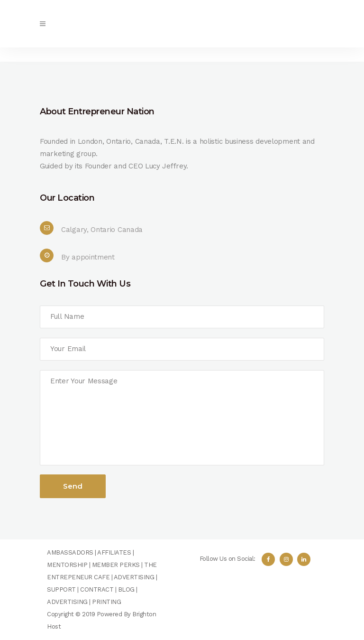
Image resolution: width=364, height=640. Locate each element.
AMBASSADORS (70, 552)
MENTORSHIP (67, 565)
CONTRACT (97, 589)
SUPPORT (61, 589)
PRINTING (106, 602)
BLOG (126, 589)
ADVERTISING (134, 577)
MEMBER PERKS (116, 565)
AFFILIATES (114, 552)
